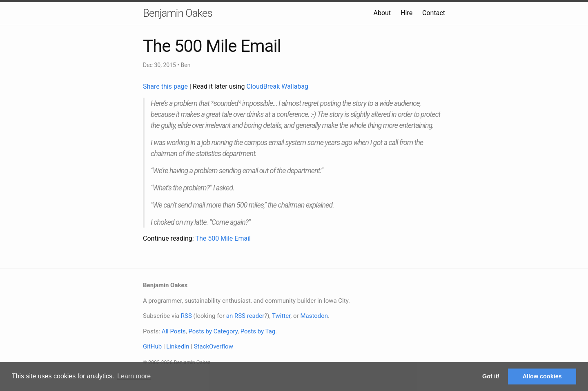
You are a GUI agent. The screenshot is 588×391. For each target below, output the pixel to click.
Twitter (281, 316)
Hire (406, 13)
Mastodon (314, 316)
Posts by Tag (258, 331)
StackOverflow (214, 346)
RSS (186, 316)
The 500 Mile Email (223, 238)
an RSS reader (245, 316)
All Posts (174, 331)
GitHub (152, 346)
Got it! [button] (491, 376)
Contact (434, 13)
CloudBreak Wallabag (278, 86)
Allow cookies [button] (542, 376)
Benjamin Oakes (178, 13)
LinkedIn (178, 346)
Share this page (166, 86)
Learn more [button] (134, 376)
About (382, 13)
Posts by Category (213, 331)
